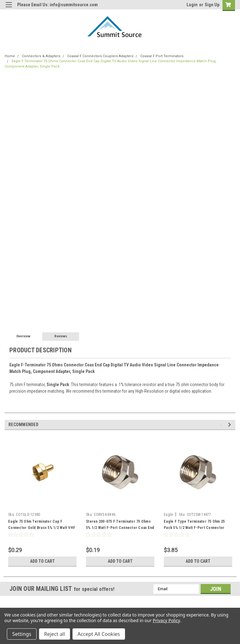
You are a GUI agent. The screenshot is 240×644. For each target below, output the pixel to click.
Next (230, 425)
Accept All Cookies (99, 634)
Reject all (55, 634)
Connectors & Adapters (41, 56)
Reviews (61, 336)
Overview (23, 336)
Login (192, 5)
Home (10, 56)
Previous (222, 425)
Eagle (168, 515)
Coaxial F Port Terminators (162, 56)
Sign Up (212, 5)
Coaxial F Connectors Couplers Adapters (100, 56)
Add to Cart (42, 561)
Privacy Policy (166, 620)
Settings (22, 634)
